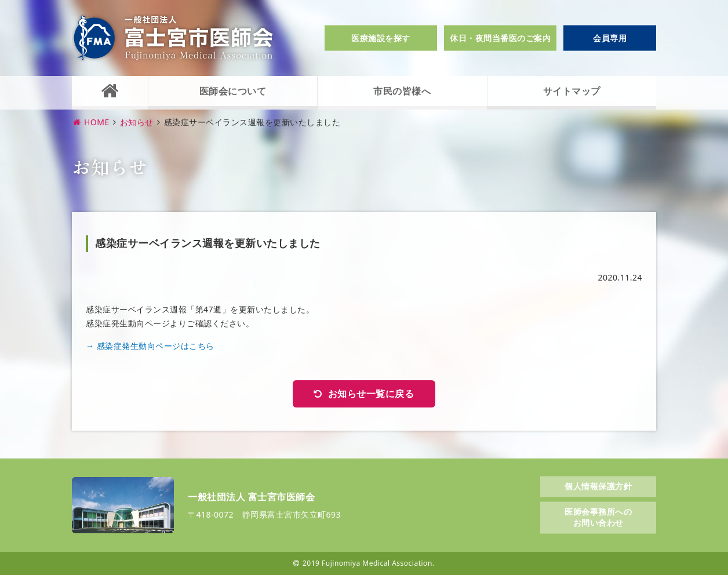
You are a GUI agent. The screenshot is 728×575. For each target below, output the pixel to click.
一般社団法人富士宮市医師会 (173, 38)
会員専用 (610, 38)
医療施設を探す (381, 38)
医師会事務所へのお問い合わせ (598, 517)
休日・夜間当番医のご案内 (500, 38)
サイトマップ (572, 91)
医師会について (233, 91)
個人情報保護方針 (598, 486)
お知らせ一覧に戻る (371, 394)
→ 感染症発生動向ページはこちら (150, 346)
